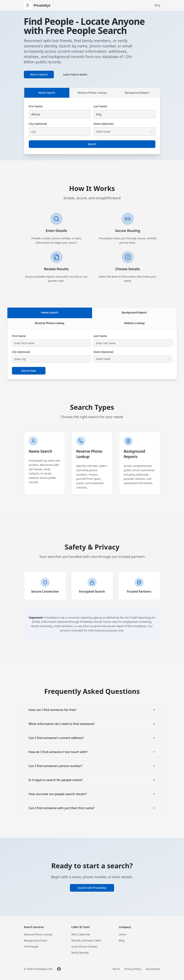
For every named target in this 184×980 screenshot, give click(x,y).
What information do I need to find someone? (92, 724)
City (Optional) (38, 124)
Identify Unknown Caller (86, 940)
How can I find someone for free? (92, 710)
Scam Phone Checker (84, 947)
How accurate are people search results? (92, 794)
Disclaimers (153, 969)
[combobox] (124, 132)
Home (123, 934)
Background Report (137, 93)
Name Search (47, 93)
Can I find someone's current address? (92, 738)
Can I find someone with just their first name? (92, 808)
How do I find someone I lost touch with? (92, 752)
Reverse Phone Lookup (92, 93)
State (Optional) (104, 124)
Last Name (100, 106)
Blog (157, 5)
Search (92, 144)
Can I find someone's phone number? (92, 766)
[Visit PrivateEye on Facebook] (59, 969)
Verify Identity (80, 953)
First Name (36, 106)
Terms (116, 969)
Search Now (29, 371)
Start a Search (39, 74)
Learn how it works (75, 74)
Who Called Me (81, 934)
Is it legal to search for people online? (92, 780)
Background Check (36, 940)
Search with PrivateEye (92, 888)
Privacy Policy (133, 969)
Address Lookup (134, 323)
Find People (31, 947)
